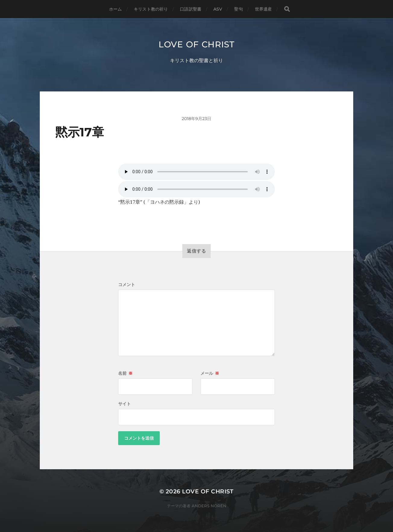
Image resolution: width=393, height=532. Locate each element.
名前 (125, 373)
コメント (127, 285)
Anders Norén (209, 506)
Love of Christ (196, 44)
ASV (218, 9)
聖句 (238, 9)
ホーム (115, 9)
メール (210, 373)
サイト (124, 404)
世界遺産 (264, 9)
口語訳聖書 (191, 9)
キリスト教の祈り (151, 9)
